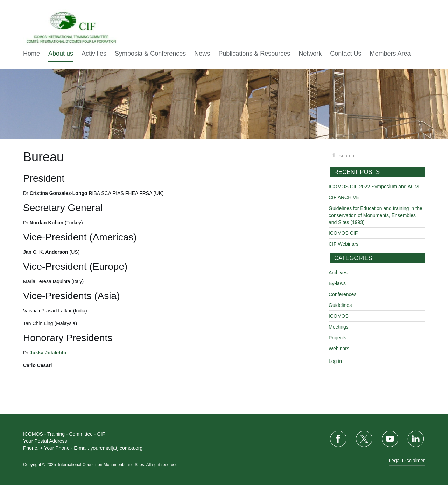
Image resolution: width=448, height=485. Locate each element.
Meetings (339, 327)
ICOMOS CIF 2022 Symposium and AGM (374, 187)
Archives (338, 273)
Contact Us (346, 54)
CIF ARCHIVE (344, 197)
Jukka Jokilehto (48, 353)
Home (31, 54)
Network (310, 54)
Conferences (342, 294)
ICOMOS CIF (343, 233)
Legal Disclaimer (407, 461)
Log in (335, 361)
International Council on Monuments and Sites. (102, 465)
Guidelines (340, 305)
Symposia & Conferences (150, 54)
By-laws (337, 283)
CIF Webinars (344, 244)
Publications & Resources (254, 54)
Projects (338, 338)
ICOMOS (339, 316)
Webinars (339, 349)
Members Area (390, 54)
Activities (94, 54)
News (202, 54)
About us (61, 54)
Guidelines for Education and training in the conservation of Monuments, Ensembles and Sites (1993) (376, 215)
